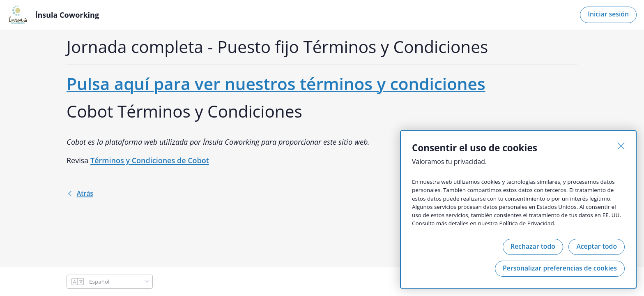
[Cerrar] (621, 146)
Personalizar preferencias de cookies (560, 268)
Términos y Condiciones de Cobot (150, 160)
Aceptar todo (597, 246)
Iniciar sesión (608, 14)
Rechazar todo (533, 246)
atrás (80, 193)
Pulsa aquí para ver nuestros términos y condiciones (276, 84)
